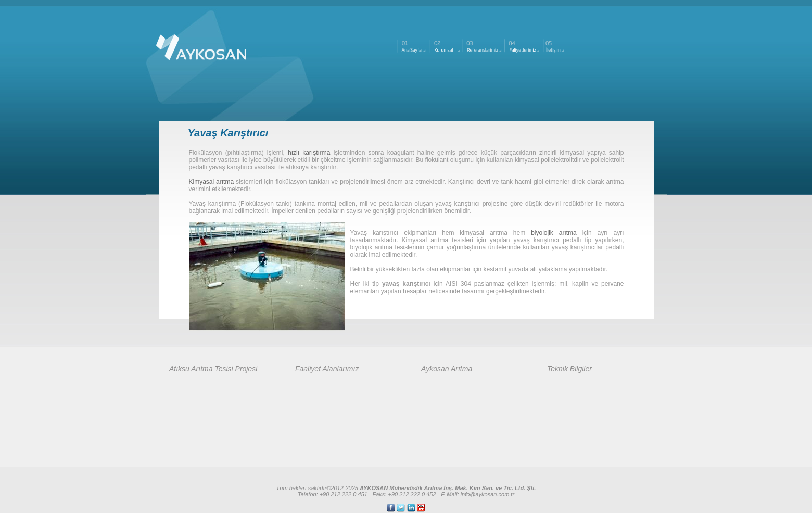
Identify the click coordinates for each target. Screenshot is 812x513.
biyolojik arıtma (554, 233)
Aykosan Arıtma (447, 369)
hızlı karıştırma (309, 153)
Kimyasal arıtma (212, 182)
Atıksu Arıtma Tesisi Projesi (213, 369)
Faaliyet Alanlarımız (327, 369)
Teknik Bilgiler (569, 369)
